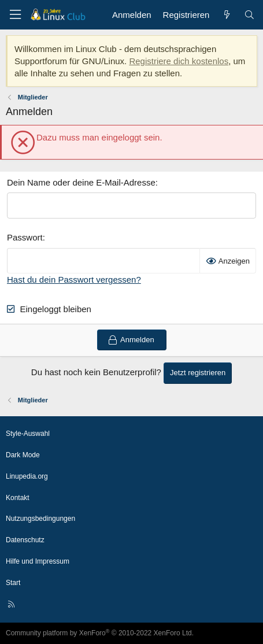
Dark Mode (23, 455)
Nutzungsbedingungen (40, 519)
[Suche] (249, 15)
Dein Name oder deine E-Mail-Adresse (81, 182)
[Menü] (15, 15)
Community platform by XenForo (100, 633)
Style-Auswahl (28, 434)
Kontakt (18, 498)
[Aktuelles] (226, 15)
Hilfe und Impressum (38, 561)
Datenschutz (25, 540)
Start (13, 583)
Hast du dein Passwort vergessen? (74, 280)
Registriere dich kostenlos (179, 61)
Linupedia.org (27, 476)
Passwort (25, 237)
